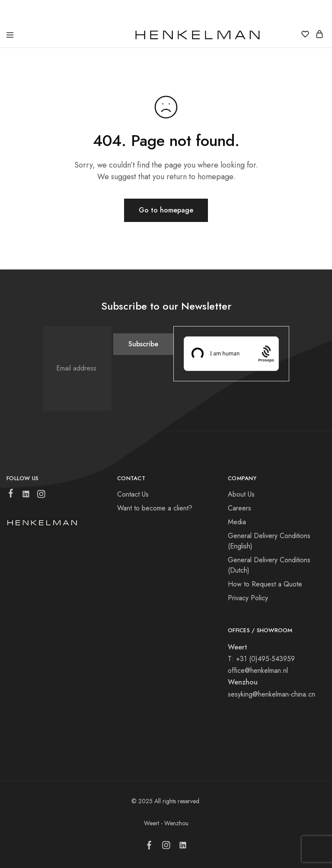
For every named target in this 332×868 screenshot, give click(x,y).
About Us (241, 494)
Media (237, 522)
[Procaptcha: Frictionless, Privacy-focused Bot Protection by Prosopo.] (266, 353)
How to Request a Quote (265, 584)
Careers (239, 508)
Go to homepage (166, 210)
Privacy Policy (248, 598)
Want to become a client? (155, 508)
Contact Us (133, 494)
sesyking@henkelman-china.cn (271, 694)
